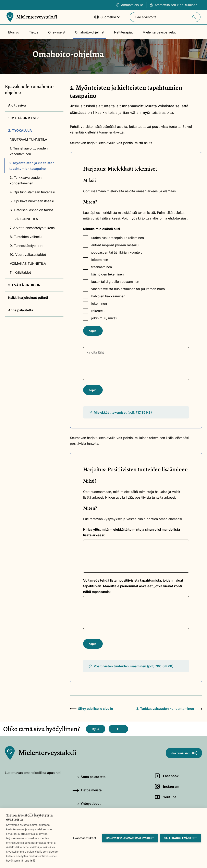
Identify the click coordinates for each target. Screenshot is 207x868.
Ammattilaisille (130, 5)
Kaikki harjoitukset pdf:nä (28, 298)
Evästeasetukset (85, 838)
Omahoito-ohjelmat (90, 32)
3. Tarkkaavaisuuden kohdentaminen (26, 180)
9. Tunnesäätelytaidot (26, 246)
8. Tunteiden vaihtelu (26, 237)
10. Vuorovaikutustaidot (28, 255)
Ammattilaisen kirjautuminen (173, 5)
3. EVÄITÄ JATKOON (24, 285)
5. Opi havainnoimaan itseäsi (32, 201)
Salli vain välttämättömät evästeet (130, 838)
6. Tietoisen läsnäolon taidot (31, 210)
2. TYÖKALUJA (20, 130)
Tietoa (34, 32)
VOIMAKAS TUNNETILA (28, 264)
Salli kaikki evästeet (180, 838)
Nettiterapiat (123, 32)
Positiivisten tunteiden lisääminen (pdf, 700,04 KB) (131, 666)
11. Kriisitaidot (20, 272)
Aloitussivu (17, 105)
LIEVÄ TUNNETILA (24, 219)
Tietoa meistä (87, 790)
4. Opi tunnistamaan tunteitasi (32, 192)
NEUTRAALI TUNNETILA (28, 139)
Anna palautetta (21, 310)
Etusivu (14, 32)
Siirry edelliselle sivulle (91, 709)
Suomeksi (107, 19)
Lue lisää (30, 860)
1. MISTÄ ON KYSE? (23, 118)
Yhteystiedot (87, 803)
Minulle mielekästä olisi (102, 229)
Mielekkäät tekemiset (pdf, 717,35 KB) (120, 412)
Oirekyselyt (57, 32)
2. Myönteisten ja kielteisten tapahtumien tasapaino (32, 166)
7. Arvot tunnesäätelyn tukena (32, 228)
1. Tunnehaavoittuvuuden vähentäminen (29, 151)
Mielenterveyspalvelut (159, 32)
